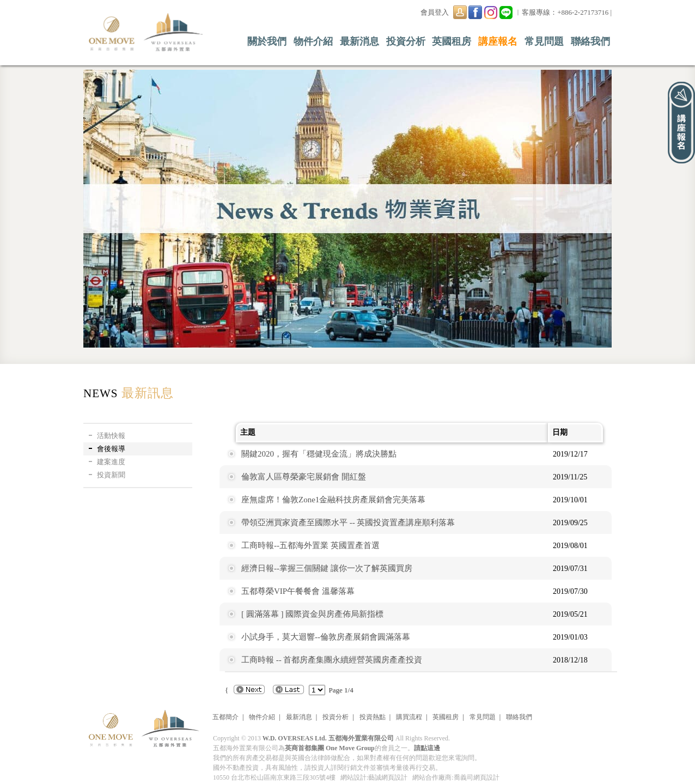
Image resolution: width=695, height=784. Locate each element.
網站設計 (353, 777)
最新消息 (359, 41)
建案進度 (111, 462)
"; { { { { (317, 690)
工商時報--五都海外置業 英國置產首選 (310, 545)
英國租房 (452, 41)
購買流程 (409, 717)
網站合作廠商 (432, 777)
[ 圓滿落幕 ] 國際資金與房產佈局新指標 (312, 614)
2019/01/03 (570, 637)
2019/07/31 (570, 569)
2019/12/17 (570, 454)
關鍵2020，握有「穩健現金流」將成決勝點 (319, 454)
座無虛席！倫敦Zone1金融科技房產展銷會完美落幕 (333, 500)
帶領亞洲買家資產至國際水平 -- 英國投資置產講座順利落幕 (348, 522)
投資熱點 (373, 717)
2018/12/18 (570, 660)
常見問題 (544, 41)
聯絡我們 (590, 41)
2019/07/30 (570, 591)
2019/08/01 (570, 546)
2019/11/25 (570, 477)
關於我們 (267, 41)
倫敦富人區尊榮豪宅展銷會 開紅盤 (304, 477)
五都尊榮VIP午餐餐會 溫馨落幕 (298, 591)
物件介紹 (313, 41)
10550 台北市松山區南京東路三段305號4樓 (274, 777)
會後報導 (111, 449)
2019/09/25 (570, 523)
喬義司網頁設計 (477, 777)
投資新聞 (111, 475)
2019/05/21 (570, 614)
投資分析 (406, 41)
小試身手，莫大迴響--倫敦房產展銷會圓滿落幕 (326, 637)
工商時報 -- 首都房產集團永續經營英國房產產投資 (332, 660)
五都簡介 (225, 717)
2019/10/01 (570, 500)
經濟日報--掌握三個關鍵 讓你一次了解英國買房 (327, 568)
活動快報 (111, 436)
